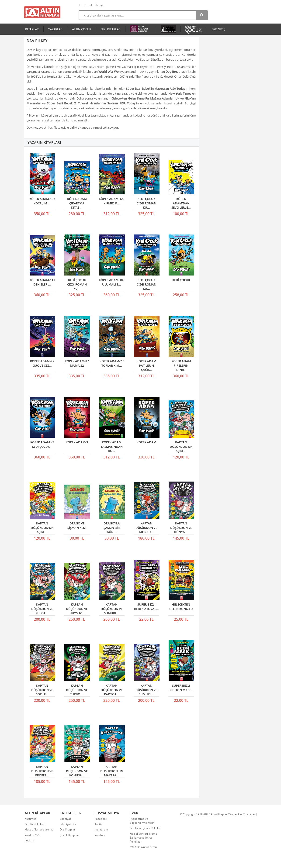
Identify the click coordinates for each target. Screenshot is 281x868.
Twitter (99, 824)
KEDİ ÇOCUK (181, 280)
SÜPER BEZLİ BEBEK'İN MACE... (181, 688)
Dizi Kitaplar (68, 829)
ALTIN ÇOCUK (82, 29)
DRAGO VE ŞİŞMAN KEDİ (77, 525)
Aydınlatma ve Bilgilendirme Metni (142, 821)
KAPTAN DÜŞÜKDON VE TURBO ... (77, 690)
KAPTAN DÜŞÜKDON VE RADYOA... (112, 690)
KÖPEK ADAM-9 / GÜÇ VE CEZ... (42, 363)
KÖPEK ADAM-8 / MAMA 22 (77, 363)
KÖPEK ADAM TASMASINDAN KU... (112, 446)
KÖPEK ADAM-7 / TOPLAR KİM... (112, 363)
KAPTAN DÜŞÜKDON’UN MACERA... (112, 771)
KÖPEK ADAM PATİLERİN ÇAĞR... (146, 365)
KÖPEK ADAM (146, 442)
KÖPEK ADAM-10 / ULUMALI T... (112, 282)
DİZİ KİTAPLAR (111, 29)
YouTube (100, 835)
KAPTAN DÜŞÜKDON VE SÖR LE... (42, 690)
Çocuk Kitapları (69, 835)
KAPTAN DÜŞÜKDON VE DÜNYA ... (181, 528)
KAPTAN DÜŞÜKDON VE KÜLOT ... (42, 609)
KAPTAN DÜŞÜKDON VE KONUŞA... (77, 771)
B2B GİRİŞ (219, 29)
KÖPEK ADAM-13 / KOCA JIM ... (42, 201)
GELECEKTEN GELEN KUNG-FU (181, 607)
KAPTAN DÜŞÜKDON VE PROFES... (42, 771)
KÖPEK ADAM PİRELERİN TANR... (181, 365)
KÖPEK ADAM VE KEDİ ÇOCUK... (42, 444)
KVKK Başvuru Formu (143, 847)
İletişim (100, 5)
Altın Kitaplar (42, 12)
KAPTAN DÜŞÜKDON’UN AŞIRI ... (181, 446)
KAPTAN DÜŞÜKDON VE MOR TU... (146, 528)
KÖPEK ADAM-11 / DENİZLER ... (42, 282)
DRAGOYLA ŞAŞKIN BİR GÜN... (112, 528)
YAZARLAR (55, 29)
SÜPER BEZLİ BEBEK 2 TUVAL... (146, 607)
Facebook (101, 819)
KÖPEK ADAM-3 (77, 442)
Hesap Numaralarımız (39, 829)
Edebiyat (65, 819)
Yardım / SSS (33, 835)
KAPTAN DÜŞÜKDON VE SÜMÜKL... (112, 609)
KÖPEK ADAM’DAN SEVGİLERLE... (181, 203)
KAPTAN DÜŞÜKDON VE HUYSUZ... (77, 609)
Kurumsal (85, 5)
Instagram (101, 829)
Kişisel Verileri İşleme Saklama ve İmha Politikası (143, 838)
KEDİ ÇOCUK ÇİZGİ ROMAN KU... (146, 203)
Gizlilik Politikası (35, 824)
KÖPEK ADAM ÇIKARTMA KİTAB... (77, 203)
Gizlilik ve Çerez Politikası (146, 828)
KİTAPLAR (32, 29)
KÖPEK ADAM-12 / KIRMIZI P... (112, 201)
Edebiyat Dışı (68, 824)
